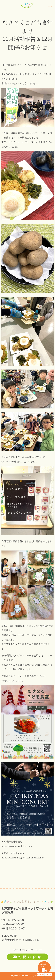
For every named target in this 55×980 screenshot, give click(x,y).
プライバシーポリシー (28, 950)
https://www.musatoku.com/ (17, 846)
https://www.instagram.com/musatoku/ (23, 858)
